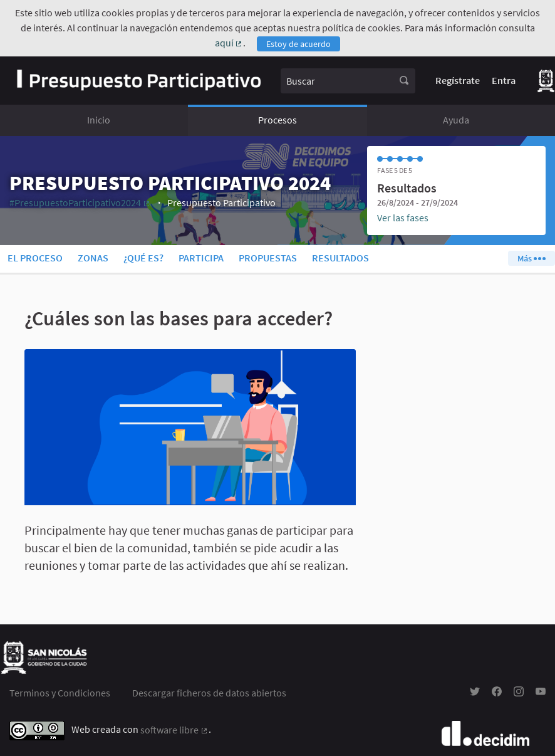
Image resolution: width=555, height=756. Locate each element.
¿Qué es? (143, 258)
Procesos (277, 120)
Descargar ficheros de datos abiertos (209, 693)
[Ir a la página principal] (139, 81)
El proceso (35, 258)
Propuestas (268, 258)
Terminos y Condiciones (60, 693)
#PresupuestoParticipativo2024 (80, 202)
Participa (201, 258)
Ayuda (456, 120)
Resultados (340, 258)
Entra (504, 80)
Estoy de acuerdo (298, 44)
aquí (229, 43)
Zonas (93, 258)
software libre (174, 730)
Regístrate (458, 80)
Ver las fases (403, 218)
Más (531, 258)
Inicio (99, 120)
